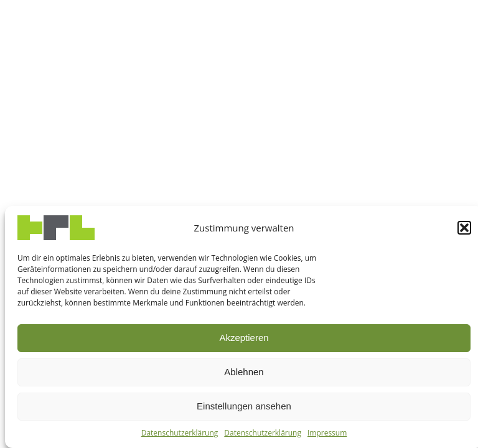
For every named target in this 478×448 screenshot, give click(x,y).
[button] (464, 228)
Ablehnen (244, 372)
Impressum (327, 433)
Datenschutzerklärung (180, 433)
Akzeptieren (244, 338)
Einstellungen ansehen (244, 406)
